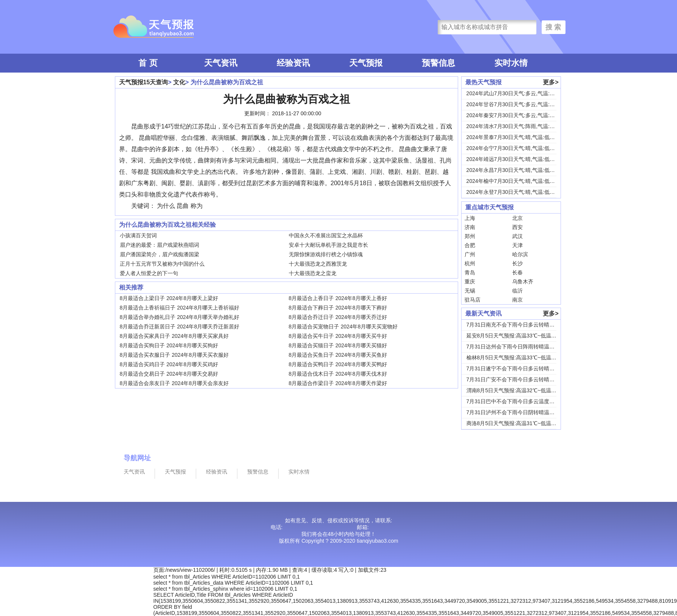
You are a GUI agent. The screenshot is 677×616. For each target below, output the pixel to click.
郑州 (470, 236)
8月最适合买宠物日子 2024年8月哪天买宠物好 (343, 327)
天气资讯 (221, 63)
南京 (517, 300)
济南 (470, 227)
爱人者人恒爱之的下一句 (149, 273)
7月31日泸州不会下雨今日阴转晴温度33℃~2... (521, 412)
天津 (517, 245)
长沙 (517, 263)
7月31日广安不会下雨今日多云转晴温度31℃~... (522, 379)
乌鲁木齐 (523, 282)
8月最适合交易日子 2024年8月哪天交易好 (169, 374)
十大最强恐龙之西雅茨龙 (318, 264)
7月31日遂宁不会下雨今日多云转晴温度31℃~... (522, 368)
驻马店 (473, 300)
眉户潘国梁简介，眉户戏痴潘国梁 (160, 254)
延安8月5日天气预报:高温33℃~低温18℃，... (519, 336)
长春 (517, 272)
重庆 (470, 282)
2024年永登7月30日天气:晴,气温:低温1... (514, 192)
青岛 (470, 272)
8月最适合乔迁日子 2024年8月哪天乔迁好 (338, 317)
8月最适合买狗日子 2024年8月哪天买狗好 (169, 345)
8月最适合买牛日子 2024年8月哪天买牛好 (338, 336)
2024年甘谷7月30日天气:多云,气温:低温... (516, 104)
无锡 (470, 291)
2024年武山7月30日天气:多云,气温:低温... (516, 93)
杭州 (470, 263)
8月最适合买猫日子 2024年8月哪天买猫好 (338, 345)
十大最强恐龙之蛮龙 (313, 273)
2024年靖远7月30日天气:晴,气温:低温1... (514, 159)
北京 (517, 218)
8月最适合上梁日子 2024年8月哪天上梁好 (169, 298)
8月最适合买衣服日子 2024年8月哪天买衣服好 (174, 355)
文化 (179, 82)
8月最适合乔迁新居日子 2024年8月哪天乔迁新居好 (180, 327)
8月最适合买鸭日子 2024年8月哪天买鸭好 (338, 364)
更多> (551, 82)
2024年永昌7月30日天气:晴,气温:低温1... (514, 170)
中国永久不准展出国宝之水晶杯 (326, 235)
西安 (517, 227)
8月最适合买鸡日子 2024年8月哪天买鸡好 (169, 364)
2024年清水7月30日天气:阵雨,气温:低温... (516, 126)
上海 (470, 218)
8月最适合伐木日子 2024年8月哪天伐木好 (338, 374)
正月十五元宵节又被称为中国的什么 (162, 264)
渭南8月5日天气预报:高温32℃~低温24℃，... (519, 390)
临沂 (517, 291)
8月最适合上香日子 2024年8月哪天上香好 (338, 298)
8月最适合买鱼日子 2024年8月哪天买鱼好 (338, 355)
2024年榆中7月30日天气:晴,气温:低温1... (514, 181)
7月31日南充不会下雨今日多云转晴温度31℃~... (522, 325)
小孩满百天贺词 (138, 235)
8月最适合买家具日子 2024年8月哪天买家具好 (174, 336)
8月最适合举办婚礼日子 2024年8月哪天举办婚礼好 (180, 317)
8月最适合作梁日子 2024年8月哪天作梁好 (338, 383)
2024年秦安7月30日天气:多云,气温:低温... (516, 115)
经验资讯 (293, 63)
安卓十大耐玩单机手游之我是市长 (328, 245)
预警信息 (438, 63)
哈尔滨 (520, 254)
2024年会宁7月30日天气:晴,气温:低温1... (514, 148)
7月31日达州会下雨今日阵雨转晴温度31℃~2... (521, 347)
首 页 (148, 63)
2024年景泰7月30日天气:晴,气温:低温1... (514, 137)
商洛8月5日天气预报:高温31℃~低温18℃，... (519, 423)
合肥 (470, 245)
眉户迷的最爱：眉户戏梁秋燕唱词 (160, 245)
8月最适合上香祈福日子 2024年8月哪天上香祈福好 (180, 308)
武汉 (517, 236)
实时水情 (511, 63)
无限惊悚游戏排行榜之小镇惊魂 (326, 254)
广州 (470, 254)
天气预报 (366, 63)
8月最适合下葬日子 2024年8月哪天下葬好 (338, 308)
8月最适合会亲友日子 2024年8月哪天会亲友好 (174, 383)
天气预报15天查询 (144, 82)
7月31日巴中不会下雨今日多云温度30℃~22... (520, 401)
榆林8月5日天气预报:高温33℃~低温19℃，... (519, 358)
